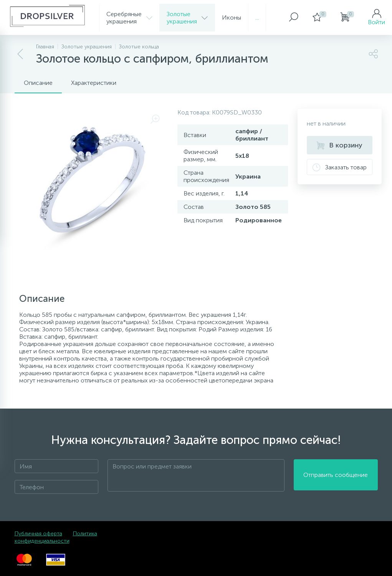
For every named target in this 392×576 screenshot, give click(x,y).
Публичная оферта (38, 534)
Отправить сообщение (336, 476)
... (257, 17)
